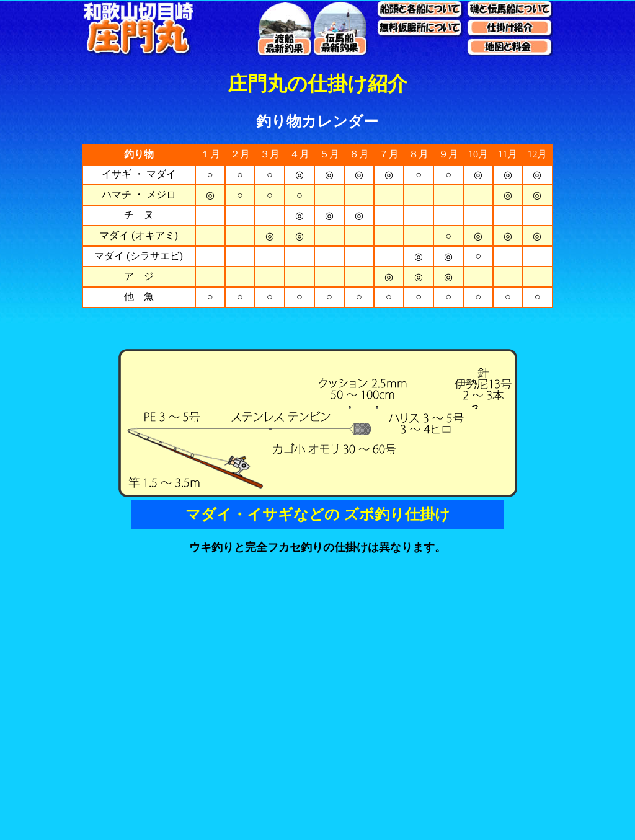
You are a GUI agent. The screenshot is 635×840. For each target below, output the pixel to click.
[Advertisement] (317, 753)
